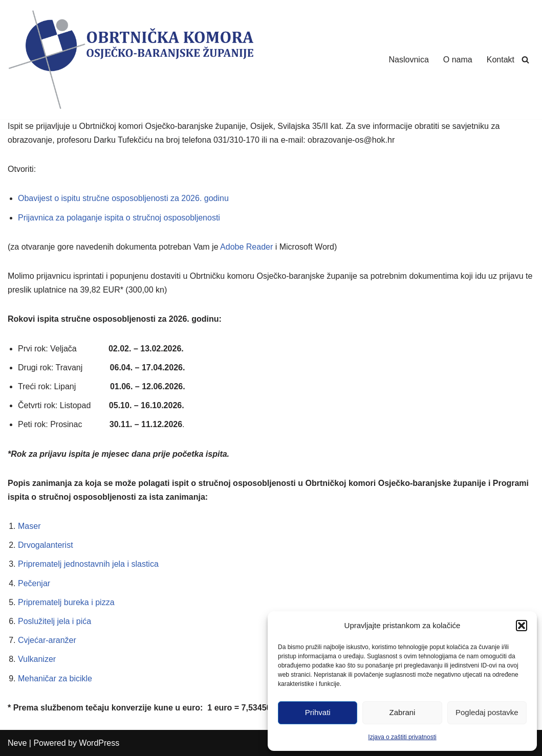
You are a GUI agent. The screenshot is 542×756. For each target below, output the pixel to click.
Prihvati (318, 712)
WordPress (99, 743)
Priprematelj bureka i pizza (66, 602)
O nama (458, 60)
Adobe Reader (246, 247)
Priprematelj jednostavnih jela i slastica (88, 564)
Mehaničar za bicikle (55, 679)
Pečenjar (34, 583)
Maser (29, 526)
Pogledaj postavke (487, 712)
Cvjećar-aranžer (47, 640)
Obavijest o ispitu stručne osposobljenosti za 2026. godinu (123, 198)
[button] (522, 626)
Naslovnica (409, 60)
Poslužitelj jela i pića (55, 621)
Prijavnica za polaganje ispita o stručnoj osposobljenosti (119, 218)
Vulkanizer (37, 659)
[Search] (525, 60)
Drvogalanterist (46, 545)
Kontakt (501, 60)
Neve (17, 743)
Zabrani (403, 712)
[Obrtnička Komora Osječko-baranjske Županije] (131, 60)
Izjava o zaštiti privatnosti (402, 737)
